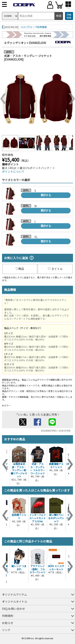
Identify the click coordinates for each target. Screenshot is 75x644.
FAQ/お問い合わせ (13, 609)
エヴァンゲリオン (15, 43)
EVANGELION (37, 43)
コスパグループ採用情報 (33, 27)
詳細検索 (69, 16)
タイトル (55, 269)
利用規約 (8, 616)
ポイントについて (13, 171)
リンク (6, 630)
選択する (46, 195)
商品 (20, 269)
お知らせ (8, 623)
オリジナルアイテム (14, 594)
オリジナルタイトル (15, 601)
